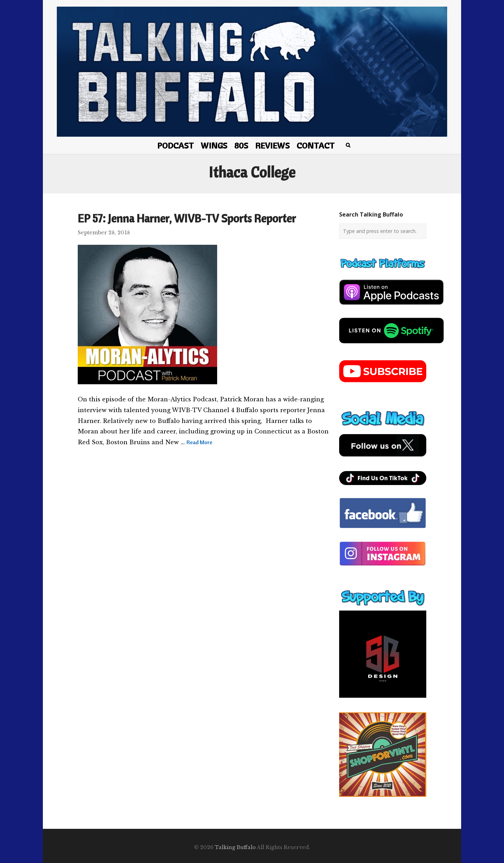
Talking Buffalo (235, 847)
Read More (199, 442)
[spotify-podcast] (391, 346)
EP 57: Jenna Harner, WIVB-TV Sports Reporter (187, 218)
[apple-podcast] (391, 308)
